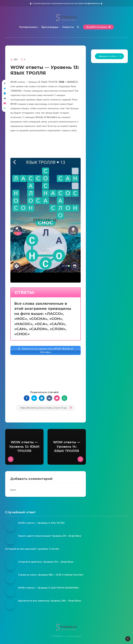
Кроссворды (50, 27)
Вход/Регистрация (98, 27)
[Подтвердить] (120, 56)
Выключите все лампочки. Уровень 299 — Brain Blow (50, 601)
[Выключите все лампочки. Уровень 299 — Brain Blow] (10, 604)
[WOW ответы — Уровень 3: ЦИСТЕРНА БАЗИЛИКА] (10, 591)
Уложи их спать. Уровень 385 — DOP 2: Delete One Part (51, 575)
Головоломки (28, 27)
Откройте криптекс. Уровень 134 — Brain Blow (46, 562)
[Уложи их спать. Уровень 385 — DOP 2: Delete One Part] (10, 579)
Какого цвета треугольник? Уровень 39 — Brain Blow (50, 536)
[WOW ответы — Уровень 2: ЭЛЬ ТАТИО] (10, 527)
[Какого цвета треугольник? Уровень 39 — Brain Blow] (10, 540)
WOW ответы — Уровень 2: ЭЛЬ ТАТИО (41, 523)
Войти (13, 490)
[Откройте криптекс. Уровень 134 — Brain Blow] (10, 566)
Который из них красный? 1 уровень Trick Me (32, 549)
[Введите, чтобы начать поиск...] (109, 56)
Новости (68, 27)
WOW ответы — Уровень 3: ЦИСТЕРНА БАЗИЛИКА (48, 588)
